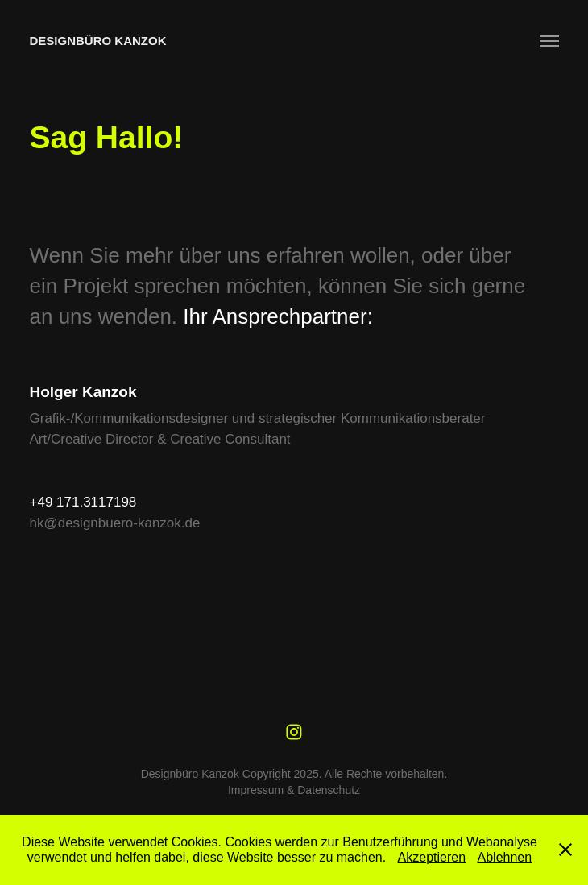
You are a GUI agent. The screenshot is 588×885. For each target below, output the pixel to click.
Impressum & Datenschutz (294, 790)
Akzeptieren (432, 857)
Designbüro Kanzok (98, 41)
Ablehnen (505, 857)
